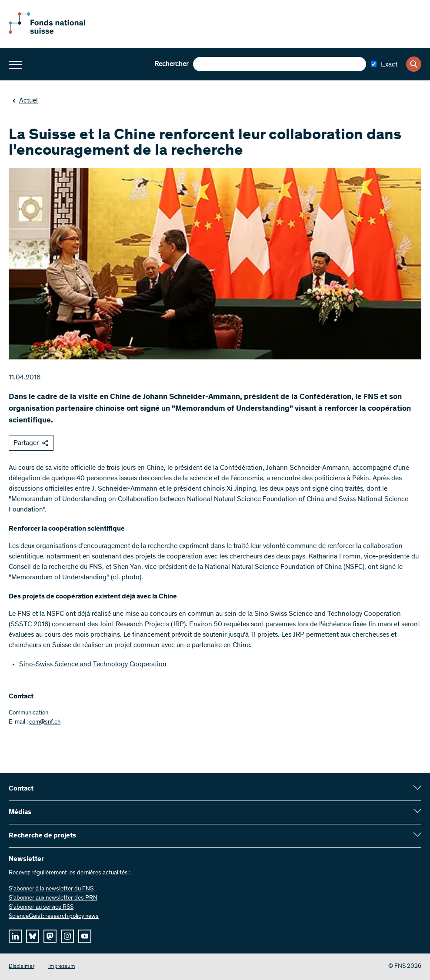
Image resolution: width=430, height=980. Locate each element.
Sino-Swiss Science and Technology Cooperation (93, 664)
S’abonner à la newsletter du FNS (51, 889)
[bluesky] (33, 936)
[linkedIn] (15, 936)
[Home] (57, 32)
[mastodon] (50, 936)
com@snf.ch (45, 722)
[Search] (414, 64)
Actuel (25, 101)
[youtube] (85, 936)
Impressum (62, 967)
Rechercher (171, 64)
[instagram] (67, 936)
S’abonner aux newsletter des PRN (53, 898)
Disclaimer (22, 967)
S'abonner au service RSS (41, 907)
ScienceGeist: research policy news (54, 917)
